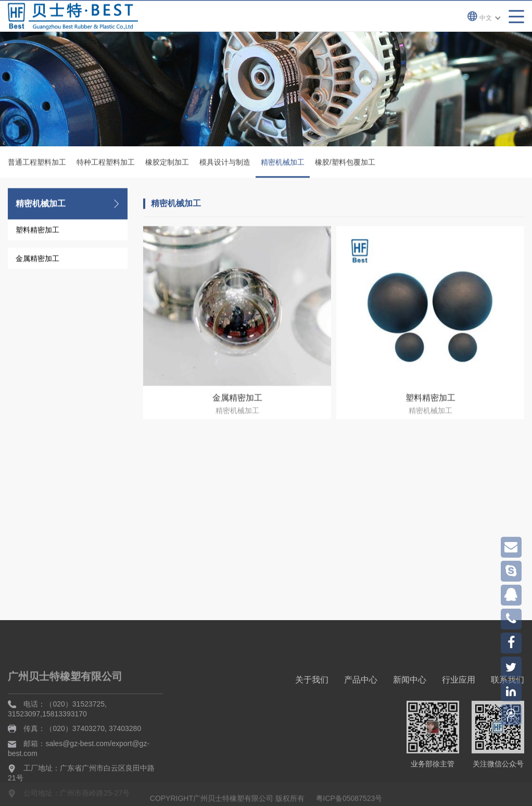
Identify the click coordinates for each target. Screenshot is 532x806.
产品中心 (361, 716)
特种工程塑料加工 (106, 163)
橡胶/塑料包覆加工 (345, 163)
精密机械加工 (283, 169)
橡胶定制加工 (167, 163)
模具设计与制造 (225, 163)
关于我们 (312, 716)
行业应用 (459, 716)
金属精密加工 (37, 259)
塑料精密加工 (37, 231)
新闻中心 (410, 716)
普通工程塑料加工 (37, 163)
